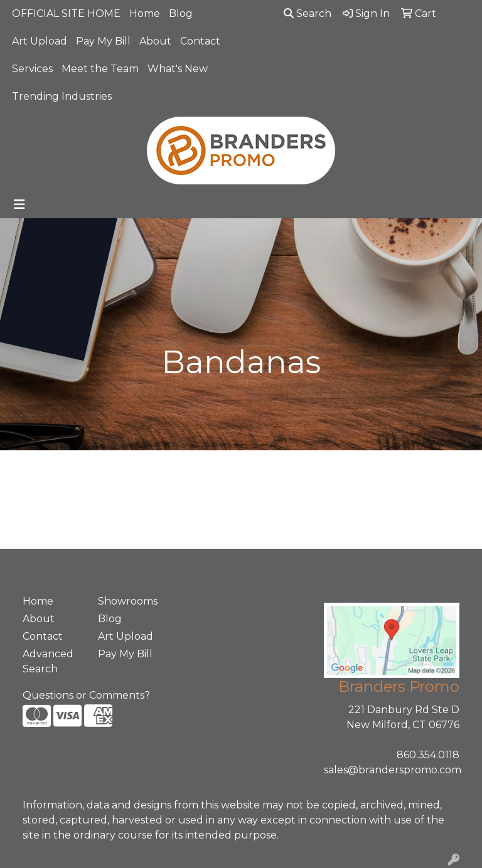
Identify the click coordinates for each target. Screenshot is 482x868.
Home (145, 13)
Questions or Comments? (86, 695)
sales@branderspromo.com (393, 770)
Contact (200, 41)
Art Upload (40, 41)
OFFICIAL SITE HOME (66, 13)
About (155, 41)
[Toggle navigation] (19, 204)
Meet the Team (100, 69)
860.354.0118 (428, 755)
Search (308, 13)
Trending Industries (62, 96)
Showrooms (128, 601)
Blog (181, 13)
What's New (178, 69)
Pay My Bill (103, 41)
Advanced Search (48, 661)
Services (32, 69)
